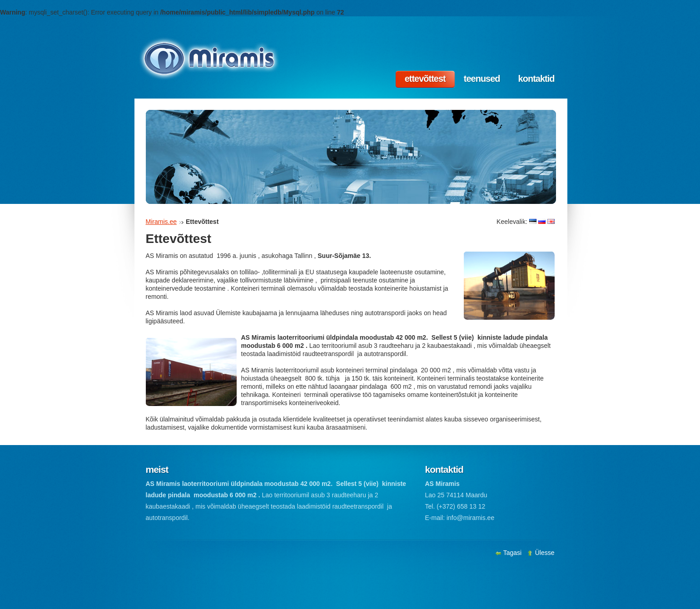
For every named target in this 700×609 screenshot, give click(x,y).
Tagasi (509, 553)
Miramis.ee (161, 222)
